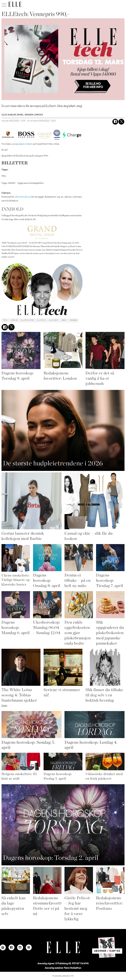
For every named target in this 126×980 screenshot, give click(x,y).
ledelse (14, 320)
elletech (42, 320)
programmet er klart (22, 144)
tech (5, 320)
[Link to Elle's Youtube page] (20, 947)
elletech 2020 (28, 320)
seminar (73, 320)
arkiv (64, 320)
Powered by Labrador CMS (63, 976)
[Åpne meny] (4, 4)
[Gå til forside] (15, 4)
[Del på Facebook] (115, 122)
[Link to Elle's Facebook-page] (11, 947)
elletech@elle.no (23, 197)
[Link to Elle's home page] (63, 947)
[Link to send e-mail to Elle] (29, 947)
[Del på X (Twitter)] (121, 122)
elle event (54, 320)
